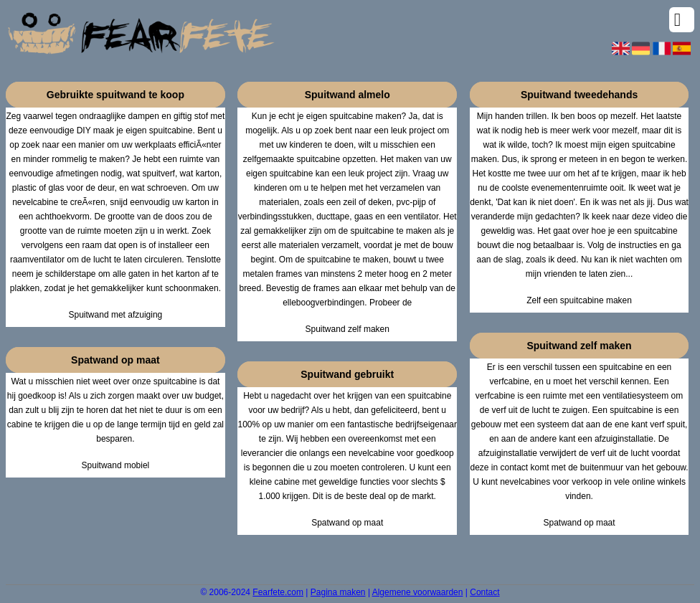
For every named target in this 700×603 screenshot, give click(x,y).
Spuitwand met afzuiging (116, 315)
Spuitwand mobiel (116, 465)
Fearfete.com (278, 592)
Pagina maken (338, 592)
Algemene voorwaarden (418, 592)
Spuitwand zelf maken (347, 329)
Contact (484, 592)
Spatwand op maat (347, 523)
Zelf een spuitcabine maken (579, 300)
